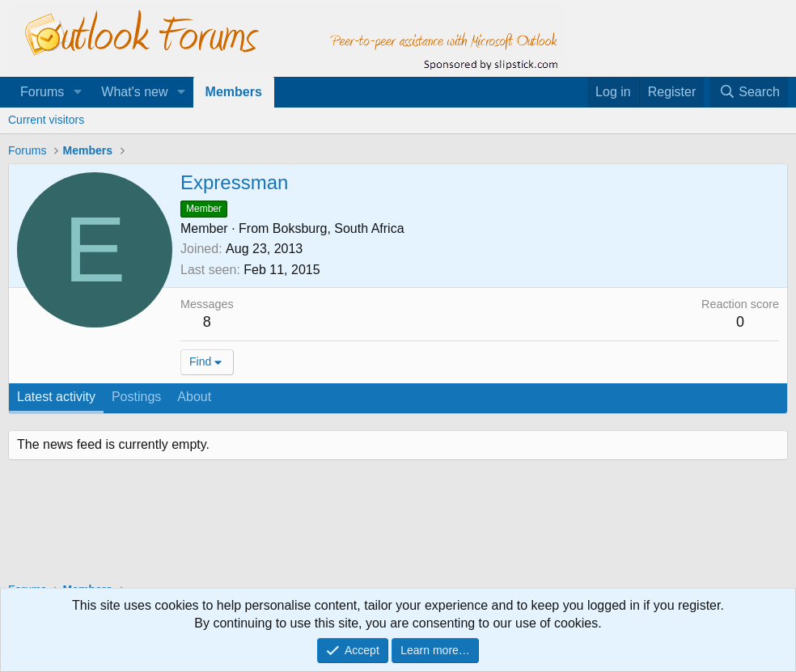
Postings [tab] (136, 397)
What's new (134, 92)
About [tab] (194, 397)
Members (234, 92)
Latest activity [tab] (56, 397)
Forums (42, 92)
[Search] (749, 92)
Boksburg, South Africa (339, 228)
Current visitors (46, 120)
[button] (77, 92)
